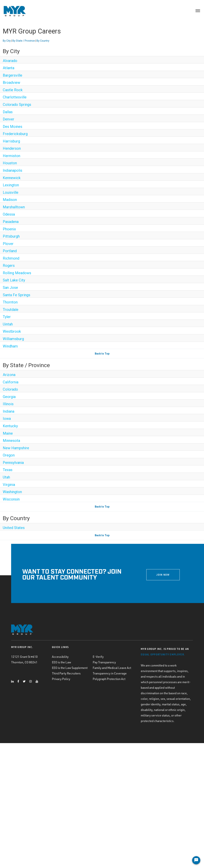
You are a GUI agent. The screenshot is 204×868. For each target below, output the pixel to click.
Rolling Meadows (17, 273)
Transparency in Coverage (110, 673)
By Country (43, 41)
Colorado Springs (17, 105)
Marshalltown (14, 207)
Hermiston (11, 156)
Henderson (12, 148)
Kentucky (10, 426)
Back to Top (102, 354)
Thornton (10, 302)
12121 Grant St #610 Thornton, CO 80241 (24, 659)
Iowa (7, 419)
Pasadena (11, 222)
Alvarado (10, 61)
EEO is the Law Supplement (70, 668)
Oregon (9, 455)
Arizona (9, 375)
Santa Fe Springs (17, 295)
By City (7, 41)
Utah (6, 477)
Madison (10, 200)
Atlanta (9, 68)
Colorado (10, 389)
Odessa (9, 214)
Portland (10, 251)
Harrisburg (11, 141)
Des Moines (13, 127)
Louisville (11, 192)
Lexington (11, 185)
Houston (10, 163)
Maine (8, 433)
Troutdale (11, 310)
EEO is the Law (61, 662)
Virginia (9, 485)
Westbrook (12, 331)
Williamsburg (13, 339)
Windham (10, 346)
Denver (9, 119)
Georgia (9, 397)
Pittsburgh (11, 236)
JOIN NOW (163, 575)
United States (14, 528)
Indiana (9, 411)
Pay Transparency (104, 662)
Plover (8, 244)
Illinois (8, 404)
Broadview (11, 83)
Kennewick (12, 178)
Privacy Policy (61, 679)
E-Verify (98, 657)
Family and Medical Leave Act (112, 668)
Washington (12, 492)
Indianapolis (13, 170)
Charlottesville (15, 97)
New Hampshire (16, 448)
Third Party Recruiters (66, 673)
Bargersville (13, 75)
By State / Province (24, 41)
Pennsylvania (13, 463)
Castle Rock (13, 90)
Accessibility (60, 657)
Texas (8, 470)
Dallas (8, 112)
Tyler (7, 317)
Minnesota (11, 441)
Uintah (8, 324)
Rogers (9, 266)
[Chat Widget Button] (196, 860)
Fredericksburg (15, 134)
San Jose (10, 288)
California (11, 382)
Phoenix (9, 229)
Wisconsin (11, 499)
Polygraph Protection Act (109, 679)
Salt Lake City (14, 280)
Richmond (11, 258)
